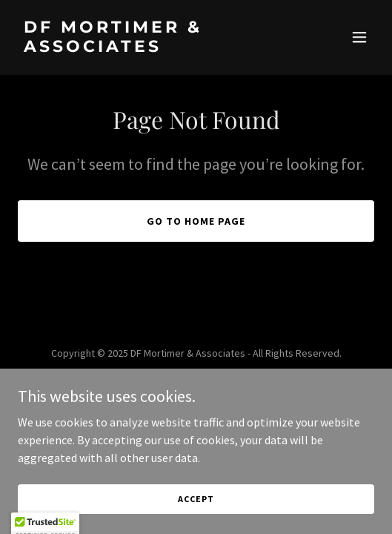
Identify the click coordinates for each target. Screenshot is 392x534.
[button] (359, 37)
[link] (143, 47)
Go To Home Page (196, 221)
